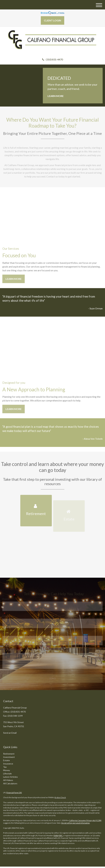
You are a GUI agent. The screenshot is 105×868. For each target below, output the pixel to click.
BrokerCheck (60, 797)
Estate (6, 760)
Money (7, 770)
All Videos (8, 780)
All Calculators (10, 783)
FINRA (56, 836)
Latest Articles (10, 777)
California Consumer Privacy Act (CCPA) (85, 820)
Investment (9, 757)
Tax (5, 767)
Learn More (56, 96)
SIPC (61, 836)
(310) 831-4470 (53, 59)
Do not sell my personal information (75, 823)
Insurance (8, 764)
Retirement (9, 754)
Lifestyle (7, 774)
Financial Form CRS (14, 793)
